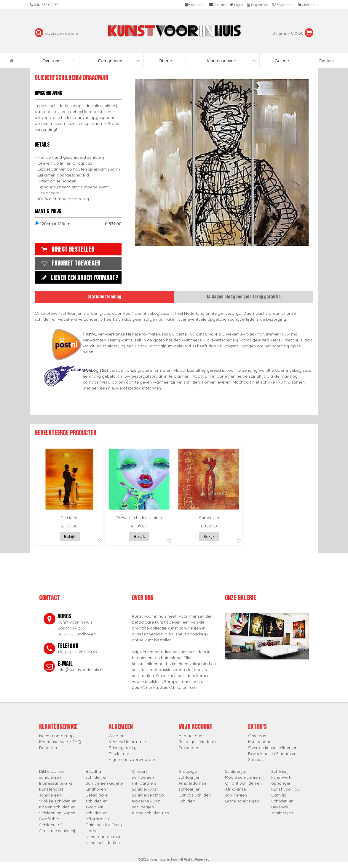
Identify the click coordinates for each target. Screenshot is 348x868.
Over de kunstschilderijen (273, 748)
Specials (256, 759)
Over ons (59, 61)
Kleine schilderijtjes (150, 813)
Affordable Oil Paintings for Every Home (104, 825)
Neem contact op (56, 736)
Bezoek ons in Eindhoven (272, 753)
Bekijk (70, 536)
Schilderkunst (145, 789)
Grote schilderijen (242, 801)
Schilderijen (236, 771)
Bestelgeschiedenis (197, 742)
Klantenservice (231, 61)
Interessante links (56, 783)
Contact (325, 61)
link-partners (144, 783)
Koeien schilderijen (57, 807)
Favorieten (189, 748)
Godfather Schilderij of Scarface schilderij (57, 825)
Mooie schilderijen (242, 777)
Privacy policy (123, 748)
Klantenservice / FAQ (60, 742)
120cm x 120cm (78, 224)
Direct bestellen (66, 249)
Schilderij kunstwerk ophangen (281, 777)
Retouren (48, 748)
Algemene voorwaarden (133, 759)
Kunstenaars (260, 742)
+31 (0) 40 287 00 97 (78, 652)
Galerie (281, 61)
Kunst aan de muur (104, 837)
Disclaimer (119, 753)
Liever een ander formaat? (79, 277)
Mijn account (191, 736)
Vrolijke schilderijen (58, 801)
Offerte (165, 61)
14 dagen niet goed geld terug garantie (244, 297)
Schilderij (187, 801)
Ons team (258, 736)
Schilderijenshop (148, 795)
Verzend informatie (127, 742)
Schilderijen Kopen (57, 813)
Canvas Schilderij (195, 795)
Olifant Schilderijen (243, 783)
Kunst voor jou (285, 789)
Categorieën (119, 61)
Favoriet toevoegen (69, 263)
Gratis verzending (104, 297)
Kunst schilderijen (103, 842)
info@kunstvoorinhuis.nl (80, 670)
